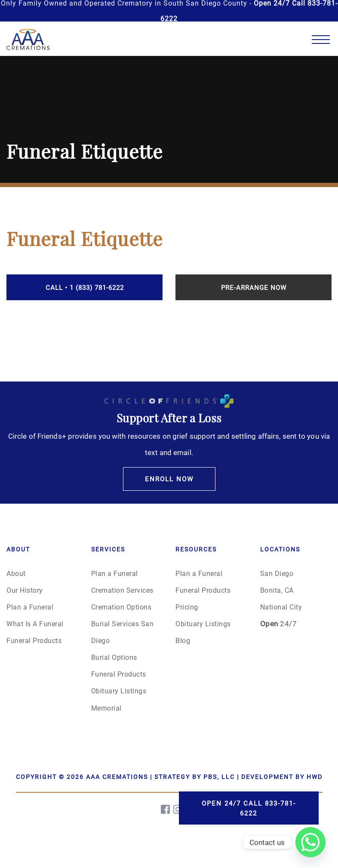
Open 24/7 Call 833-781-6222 (249, 808)
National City (281, 607)
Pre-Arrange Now (254, 287)
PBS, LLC (219, 777)
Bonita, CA (277, 590)
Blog (183, 640)
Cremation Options (121, 607)
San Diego (277, 573)
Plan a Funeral (30, 607)
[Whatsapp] (310, 842)
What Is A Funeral (35, 623)
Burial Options (114, 657)
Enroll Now (169, 479)
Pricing (187, 607)
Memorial (106, 708)
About (16, 573)
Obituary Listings (119, 691)
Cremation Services (122, 590)
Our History (25, 590)
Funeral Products (34, 640)
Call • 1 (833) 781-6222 (85, 287)
